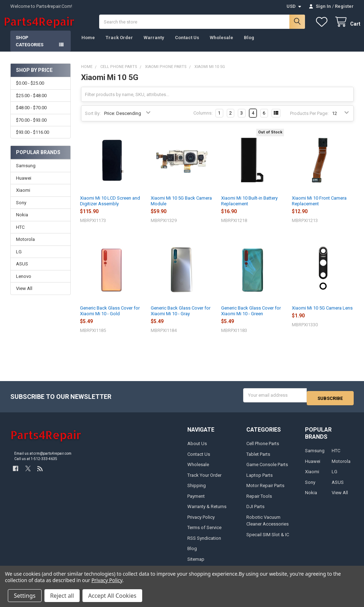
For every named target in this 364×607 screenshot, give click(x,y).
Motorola (25, 246)
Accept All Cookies (112, 596)
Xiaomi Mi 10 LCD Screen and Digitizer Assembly (110, 208)
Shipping (197, 490)
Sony (21, 210)
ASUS (22, 271)
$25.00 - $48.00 (31, 103)
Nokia (22, 222)
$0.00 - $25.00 (30, 90)
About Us (197, 448)
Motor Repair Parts (265, 490)
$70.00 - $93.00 (31, 127)
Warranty (154, 45)
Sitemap (196, 563)
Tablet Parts (258, 458)
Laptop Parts (259, 479)
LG (19, 259)
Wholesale (221, 45)
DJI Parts (255, 511)
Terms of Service (204, 532)
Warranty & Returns (207, 511)
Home (88, 45)
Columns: (203, 120)
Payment (196, 500)
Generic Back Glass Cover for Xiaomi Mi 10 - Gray (181, 318)
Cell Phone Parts (263, 448)
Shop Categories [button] (30, 48)
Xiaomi (23, 197)
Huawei (24, 185)
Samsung (26, 173)
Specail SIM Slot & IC (268, 539)
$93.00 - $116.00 (33, 139)
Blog (249, 45)
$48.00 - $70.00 (31, 115)
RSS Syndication (204, 542)
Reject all (62, 596)
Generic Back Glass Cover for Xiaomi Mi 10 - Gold (110, 318)
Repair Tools (259, 500)
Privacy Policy (201, 521)
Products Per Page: (309, 120)
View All (24, 295)
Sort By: (93, 120)
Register (344, 6)
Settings (25, 596)
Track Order (119, 45)
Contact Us (187, 45)
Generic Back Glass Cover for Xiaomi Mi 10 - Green (251, 318)
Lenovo (24, 283)
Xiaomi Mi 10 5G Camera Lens (322, 315)
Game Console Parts (267, 469)
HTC (20, 234)
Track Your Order (204, 479)
